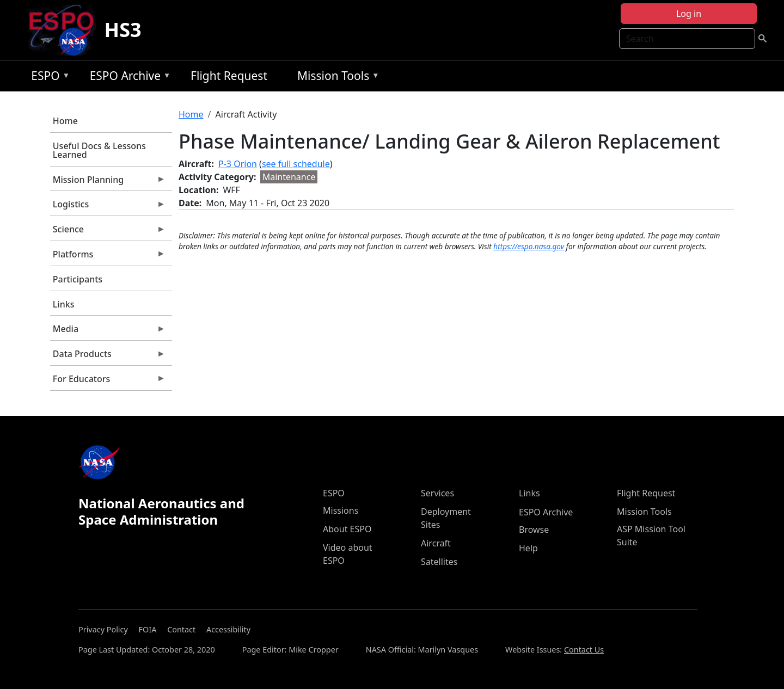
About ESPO (347, 529)
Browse (534, 530)
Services (437, 493)
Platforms (108, 257)
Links (64, 304)
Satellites (439, 562)
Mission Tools (336, 78)
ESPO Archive (128, 78)
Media (108, 331)
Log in (689, 14)
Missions (341, 510)
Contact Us (584, 650)
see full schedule (296, 164)
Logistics (108, 207)
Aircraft (436, 543)
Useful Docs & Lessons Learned (99, 150)
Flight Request (229, 76)
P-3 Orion (238, 164)
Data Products (108, 356)
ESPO (48, 78)
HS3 (123, 30)
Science (108, 232)
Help (528, 548)
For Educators (108, 382)
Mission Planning (108, 182)
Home (65, 121)
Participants (78, 279)
